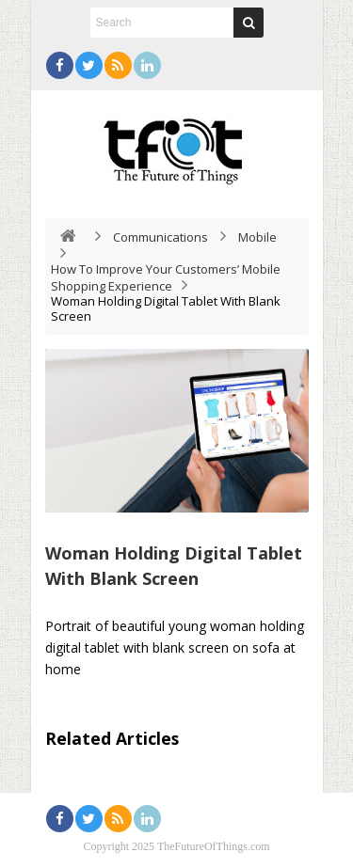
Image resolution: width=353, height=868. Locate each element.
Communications (160, 237)
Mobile (257, 237)
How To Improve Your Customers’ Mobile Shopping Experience (166, 277)
